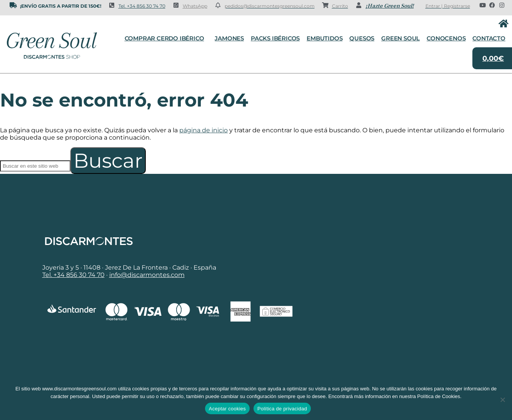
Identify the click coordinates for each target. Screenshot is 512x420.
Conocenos (446, 38)
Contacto (489, 38)
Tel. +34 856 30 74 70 (142, 6)
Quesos (362, 38)
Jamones (229, 38)
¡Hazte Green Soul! (390, 6)
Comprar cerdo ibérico (166, 38)
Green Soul (400, 38)
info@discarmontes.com (147, 275)
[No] (502, 400)
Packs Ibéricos (275, 38)
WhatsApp (195, 6)
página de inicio (203, 130)
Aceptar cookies (227, 409)
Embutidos (324, 38)
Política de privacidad (282, 409)
